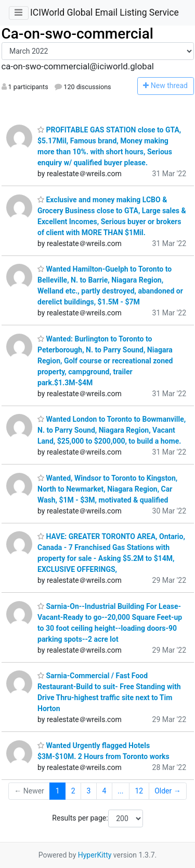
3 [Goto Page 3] (89, 791)
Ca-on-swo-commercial (77, 34)
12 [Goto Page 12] (139, 791)
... (120, 791)
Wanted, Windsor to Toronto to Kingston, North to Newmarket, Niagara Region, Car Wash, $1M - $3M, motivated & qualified (107, 489)
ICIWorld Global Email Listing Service (105, 13)
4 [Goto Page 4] (104, 791)
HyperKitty (95, 855)
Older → (168, 791)
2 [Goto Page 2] (73, 791)
